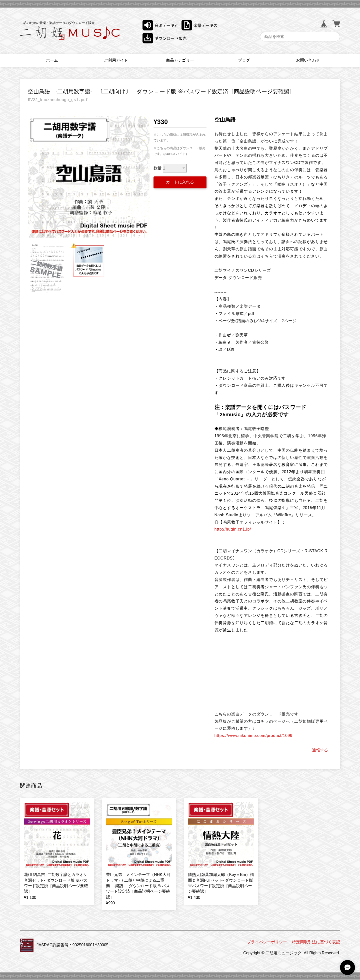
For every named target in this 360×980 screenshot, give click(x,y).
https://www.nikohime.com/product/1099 (253, 736)
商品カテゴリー (180, 60)
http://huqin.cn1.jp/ (233, 529)
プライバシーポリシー (267, 942)
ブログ (244, 60)
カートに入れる (180, 182)
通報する (320, 750)
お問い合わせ (308, 60)
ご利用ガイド (116, 60)
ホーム (52, 60)
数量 (157, 168)
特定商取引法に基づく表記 (316, 942)
